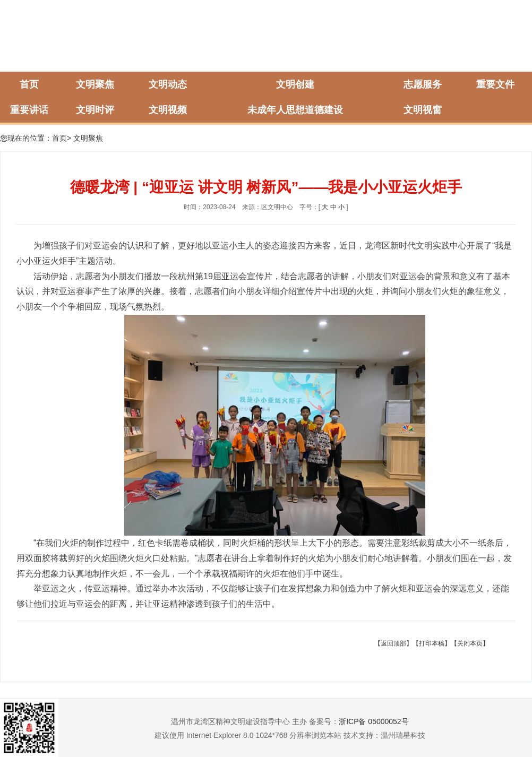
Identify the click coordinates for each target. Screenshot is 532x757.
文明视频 (168, 110)
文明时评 (95, 110)
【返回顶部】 (393, 643)
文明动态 (168, 84)
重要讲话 (29, 110)
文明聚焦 (95, 84)
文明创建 (295, 84)
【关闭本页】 (470, 643)
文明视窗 (423, 110)
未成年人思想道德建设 (295, 110)
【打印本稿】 (432, 643)
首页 (29, 84)
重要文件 (495, 84)
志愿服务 (423, 84)
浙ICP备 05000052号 (374, 721)
